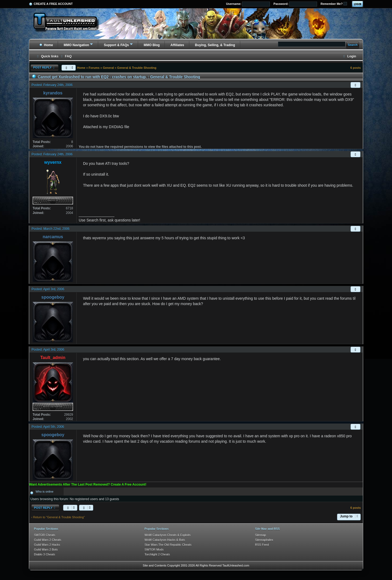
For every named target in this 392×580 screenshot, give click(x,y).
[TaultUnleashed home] (69, 23)
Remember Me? (334, 4)
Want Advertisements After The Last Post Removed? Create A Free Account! (88, 485)
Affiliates (177, 45)
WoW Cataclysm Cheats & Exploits (168, 535)
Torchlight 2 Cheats (157, 554)
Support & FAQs (116, 45)
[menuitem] (66, 57)
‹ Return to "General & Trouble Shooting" (58, 517)
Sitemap (260, 535)
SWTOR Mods (154, 550)
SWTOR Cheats (45, 535)
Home (46, 45)
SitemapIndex (264, 540)
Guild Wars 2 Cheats (48, 540)
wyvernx (53, 162)
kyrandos (53, 93)
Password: (295, 4)
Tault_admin (53, 358)
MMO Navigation (76, 45)
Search (353, 45)
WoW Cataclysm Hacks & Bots (165, 540)
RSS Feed (262, 545)
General (108, 68)
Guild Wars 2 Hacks (47, 545)
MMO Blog (152, 45)
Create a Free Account (53, 4)
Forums (94, 68)
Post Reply (44, 68)
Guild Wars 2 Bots (46, 550)
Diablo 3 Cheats (44, 554)
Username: (248, 4)
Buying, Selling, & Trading (215, 45)
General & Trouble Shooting (137, 68)
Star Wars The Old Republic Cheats (168, 545)
